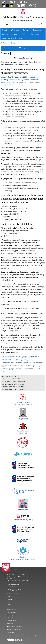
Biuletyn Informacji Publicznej (23, 20)
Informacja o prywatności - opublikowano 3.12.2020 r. (22, 369)
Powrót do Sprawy (10, 43)
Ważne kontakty (13, 587)
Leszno (10, 602)
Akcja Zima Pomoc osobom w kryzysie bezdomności (23, 557)
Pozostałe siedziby (14, 584)
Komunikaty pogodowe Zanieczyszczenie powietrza (23, 402)
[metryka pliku (27, 360)
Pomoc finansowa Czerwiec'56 (23, 431)
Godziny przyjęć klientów (15, 590)
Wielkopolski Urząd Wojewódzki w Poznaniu (23, 17)
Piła (9, 605)
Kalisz (10, 596)
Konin (10, 599)
